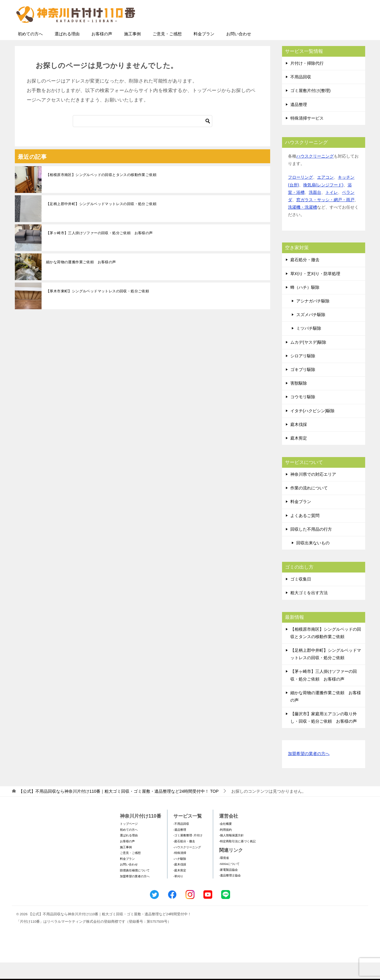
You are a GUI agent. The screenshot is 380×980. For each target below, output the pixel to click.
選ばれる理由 (67, 51)
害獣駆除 (299, 401)
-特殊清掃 (180, 870)
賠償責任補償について (135, 888)
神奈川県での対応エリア (313, 492)
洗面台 (315, 210)
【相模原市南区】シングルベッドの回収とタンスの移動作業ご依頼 (101, 192)
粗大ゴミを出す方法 (309, 610)
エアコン (325, 195)
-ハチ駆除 (180, 876)
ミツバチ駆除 (309, 346)
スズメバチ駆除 (311, 332)
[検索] (142, 139)
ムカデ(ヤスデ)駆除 (308, 360)
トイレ (332, 210)
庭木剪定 (299, 456)
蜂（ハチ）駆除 (305, 305)
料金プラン (204, 51)
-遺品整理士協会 (230, 893)
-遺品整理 (180, 847)
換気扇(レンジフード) (323, 202)
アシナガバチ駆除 (313, 318)
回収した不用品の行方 (311, 547)
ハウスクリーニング (315, 174)
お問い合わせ (239, 51)
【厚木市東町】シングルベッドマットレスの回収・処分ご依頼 (98, 309)
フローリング (300, 195)
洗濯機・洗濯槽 (303, 225)
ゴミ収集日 (301, 597)
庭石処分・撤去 (305, 277)
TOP (119, 809)
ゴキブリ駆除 (303, 387)
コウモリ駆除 (303, 414)
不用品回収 (301, 94)
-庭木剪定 (180, 888)
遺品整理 (299, 122)
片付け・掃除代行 (307, 81)
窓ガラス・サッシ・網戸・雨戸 (325, 217)
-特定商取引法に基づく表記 (237, 859)
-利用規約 (225, 847)
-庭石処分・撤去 (184, 859)
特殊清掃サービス (307, 136)
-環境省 (224, 875)
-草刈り (178, 894)
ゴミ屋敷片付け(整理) (310, 108)
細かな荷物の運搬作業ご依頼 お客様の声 (81, 280)
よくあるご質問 (305, 533)
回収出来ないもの (313, 560)
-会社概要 (225, 841)
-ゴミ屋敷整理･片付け (188, 853)
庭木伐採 (299, 442)
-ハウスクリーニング (187, 865)
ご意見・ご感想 (167, 51)
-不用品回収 (181, 841)
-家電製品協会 (228, 887)
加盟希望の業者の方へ (309, 772)
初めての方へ (30, 51)
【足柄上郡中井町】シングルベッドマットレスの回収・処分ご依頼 (101, 221)
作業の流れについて (309, 505)
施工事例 (132, 51)
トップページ (129, 841)
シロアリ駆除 (303, 373)
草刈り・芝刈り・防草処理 (315, 291)
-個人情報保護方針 (231, 853)
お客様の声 (102, 51)
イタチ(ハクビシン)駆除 (312, 428)
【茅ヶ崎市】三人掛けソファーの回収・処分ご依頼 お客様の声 (99, 250)
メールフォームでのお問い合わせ (310, 35)
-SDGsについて (229, 881)
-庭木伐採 (180, 882)
